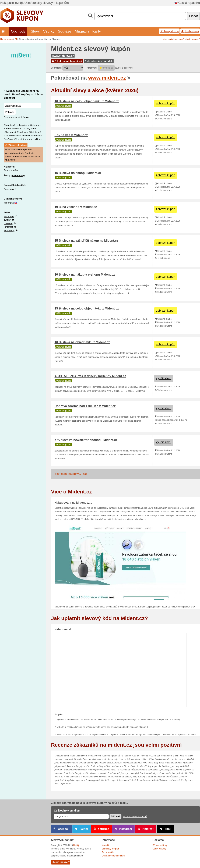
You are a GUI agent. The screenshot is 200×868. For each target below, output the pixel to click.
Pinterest (8, 227)
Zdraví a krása (11, 170)
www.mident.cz (63, 56)
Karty (97, 31)
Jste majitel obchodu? (174, 39)
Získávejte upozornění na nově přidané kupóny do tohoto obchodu (23, 94)
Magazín (82, 31)
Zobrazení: (56, 68)
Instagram (126, 829)
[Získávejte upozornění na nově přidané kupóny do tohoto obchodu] (23, 106)
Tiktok (167, 829)
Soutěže (65, 31)
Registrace (169, 31)
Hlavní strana (7, 39)
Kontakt (105, 845)
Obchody (18, 31)
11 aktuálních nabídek (67, 61)
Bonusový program (111, 849)
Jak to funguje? (193, 39)
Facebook (9, 189)
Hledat (193, 16)
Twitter (7, 220)
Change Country (61, 862)
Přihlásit (10, 112)
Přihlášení (190, 31)
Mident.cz (9, 203)
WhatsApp (9, 230)
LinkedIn (8, 223)
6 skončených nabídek (99, 61)
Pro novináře (108, 852)
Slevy (35, 31)
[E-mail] (81, 817)
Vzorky (49, 31)
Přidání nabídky (160, 845)
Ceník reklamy (159, 849)
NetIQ (76, 845)
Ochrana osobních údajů (16, 117)
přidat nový (18, 175)
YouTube (103, 829)
